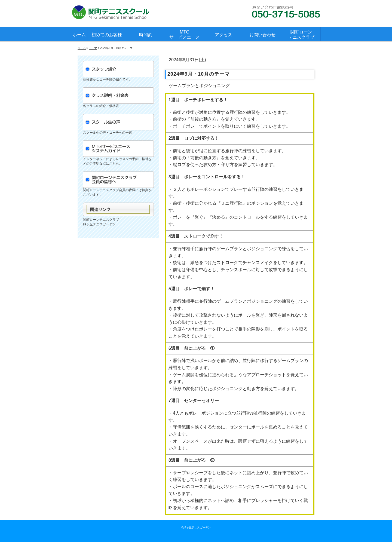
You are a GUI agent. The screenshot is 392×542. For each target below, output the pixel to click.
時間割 (146, 35)
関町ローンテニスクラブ (301, 35)
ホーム (79, 35)
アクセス (223, 35)
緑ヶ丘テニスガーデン (99, 224)
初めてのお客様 (107, 35)
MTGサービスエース (185, 35)
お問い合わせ (262, 35)
